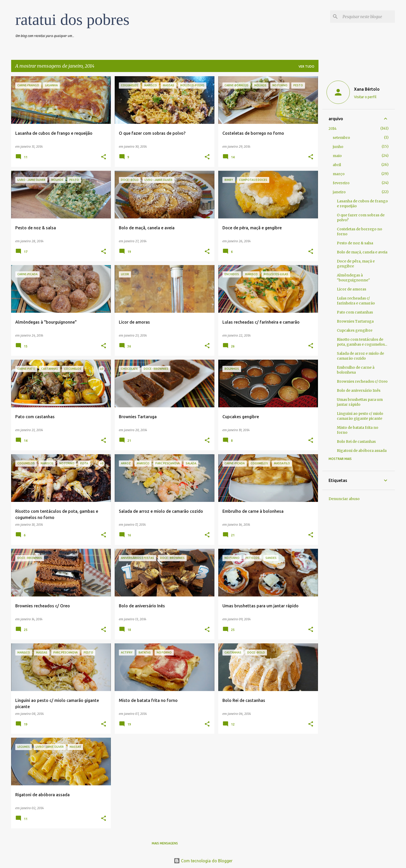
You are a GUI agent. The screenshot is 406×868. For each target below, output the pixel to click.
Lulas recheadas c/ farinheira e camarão (356, 301)
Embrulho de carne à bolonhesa (356, 370)
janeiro (339, 192)
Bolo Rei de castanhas (356, 442)
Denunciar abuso (344, 499)
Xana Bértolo (367, 89)
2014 (333, 129)
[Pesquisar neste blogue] (368, 17)
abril (337, 165)
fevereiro (341, 183)
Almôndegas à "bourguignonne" (353, 278)
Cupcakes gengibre (355, 330)
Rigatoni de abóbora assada (362, 451)
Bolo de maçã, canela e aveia (362, 252)
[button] (104, 157)
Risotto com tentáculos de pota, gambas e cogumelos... (362, 342)
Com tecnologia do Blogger (203, 861)
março (339, 174)
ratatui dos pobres (72, 19)
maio (337, 156)
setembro (341, 138)
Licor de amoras (351, 289)
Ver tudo (306, 66)
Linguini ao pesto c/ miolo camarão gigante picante (360, 416)
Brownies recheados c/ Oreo (362, 381)
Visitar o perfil (365, 97)
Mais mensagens (165, 843)
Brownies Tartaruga (355, 321)
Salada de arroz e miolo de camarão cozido (360, 356)
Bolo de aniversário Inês (359, 390)
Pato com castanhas (355, 312)
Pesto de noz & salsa (355, 243)
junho (338, 147)
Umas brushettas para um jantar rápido (360, 402)
